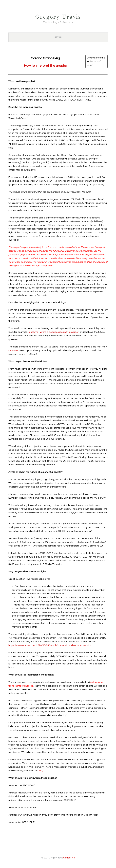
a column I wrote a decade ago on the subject (53, 332)
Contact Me (69, 858)
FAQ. (41, 771)
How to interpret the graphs (45, 66)
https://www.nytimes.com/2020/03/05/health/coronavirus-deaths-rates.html (50, 645)
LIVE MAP (13, 350)
